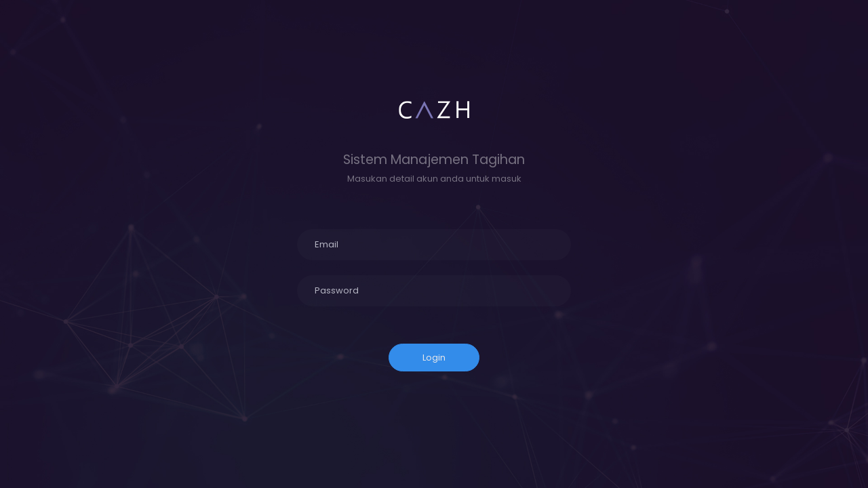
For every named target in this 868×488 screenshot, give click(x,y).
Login (434, 358)
